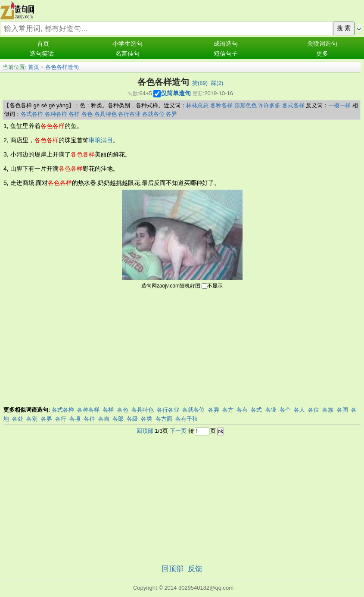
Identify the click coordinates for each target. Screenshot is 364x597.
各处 (18, 419)
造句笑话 (42, 54)
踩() (217, 83)
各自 (104, 419)
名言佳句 (128, 54)
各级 (132, 419)
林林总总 (197, 105)
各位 (314, 410)
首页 (43, 44)
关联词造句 (322, 44)
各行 (61, 419)
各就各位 (153, 114)
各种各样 (221, 105)
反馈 (195, 569)
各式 (256, 410)
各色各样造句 (62, 67)
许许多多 (269, 105)
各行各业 (129, 114)
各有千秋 (187, 419)
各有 (242, 410)
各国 (342, 410)
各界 (47, 419)
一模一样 (339, 105)
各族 (328, 410)
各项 (75, 419)
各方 (228, 410)
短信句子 (226, 54)
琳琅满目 (101, 140)
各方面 (164, 419)
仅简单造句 (176, 93)
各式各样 (293, 105)
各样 (74, 114)
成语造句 (226, 44)
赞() (200, 83)
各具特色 (106, 114)
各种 (89, 419)
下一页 (178, 431)
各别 (32, 419)
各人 (299, 410)
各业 (271, 410)
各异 (171, 114)
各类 (146, 419)
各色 (87, 114)
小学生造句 (128, 44)
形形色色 (246, 105)
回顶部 (145, 431)
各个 (285, 410)
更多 (322, 54)
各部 (118, 419)
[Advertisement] (182, 349)
